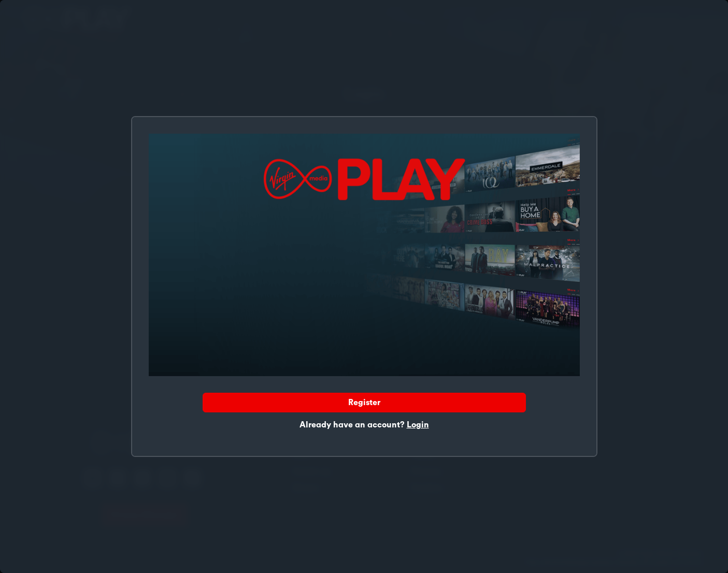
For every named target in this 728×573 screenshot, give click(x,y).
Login (418, 425)
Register (364, 403)
